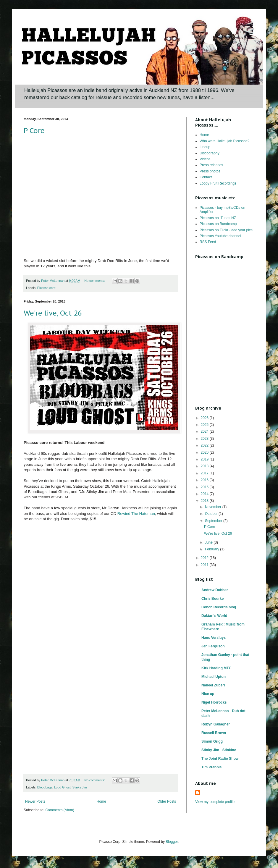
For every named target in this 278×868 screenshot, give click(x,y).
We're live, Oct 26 (53, 313)
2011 (205, 565)
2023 (205, 439)
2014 (205, 494)
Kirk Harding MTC (216, 668)
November (214, 507)
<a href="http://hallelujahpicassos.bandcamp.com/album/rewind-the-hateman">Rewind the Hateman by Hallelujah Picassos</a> (75, 650)
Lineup (205, 147)
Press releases (211, 165)
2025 (205, 425)
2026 (205, 418)
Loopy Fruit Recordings (218, 183)
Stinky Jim (80, 787)
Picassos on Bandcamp (218, 224)
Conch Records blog (219, 607)
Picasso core (46, 288)
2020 (205, 452)
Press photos (210, 171)
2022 (205, 445)
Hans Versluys (214, 638)
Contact (206, 177)
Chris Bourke (212, 599)
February (212, 549)
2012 (205, 558)
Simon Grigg (212, 741)
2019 (205, 459)
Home (101, 801)
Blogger (172, 842)
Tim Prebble (211, 767)
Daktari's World (214, 616)
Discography (210, 153)
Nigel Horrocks (214, 702)
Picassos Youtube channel (220, 236)
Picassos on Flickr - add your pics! (227, 230)
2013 (205, 501)
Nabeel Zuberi (213, 685)
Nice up (208, 694)
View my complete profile (215, 802)
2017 (205, 473)
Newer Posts (35, 801)
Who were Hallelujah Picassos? (224, 141)
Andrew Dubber (215, 590)
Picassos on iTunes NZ (218, 218)
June (209, 542)
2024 (205, 431)
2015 (205, 487)
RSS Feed (208, 242)
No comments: (95, 281)
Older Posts (167, 801)
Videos (205, 159)
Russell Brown (214, 733)
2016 (205, 480)
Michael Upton (214, 677)
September (214, 521)
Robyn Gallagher (216, 724)
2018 (205, 466)
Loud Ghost (62, 787)
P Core (34, 131)
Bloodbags (45, 787)
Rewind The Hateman (136, 514)
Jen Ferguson (213, 646)
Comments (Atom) (60, 810)
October (212, 514)
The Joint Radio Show (220, 759)
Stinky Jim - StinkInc (219, 750)
